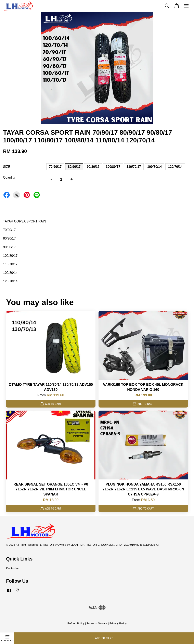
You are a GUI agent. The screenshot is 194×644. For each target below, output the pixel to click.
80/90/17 (74, 167)
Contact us (13, 568)
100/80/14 (154, 167)
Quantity (9, 177)
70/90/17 (55, 167)
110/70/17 (134, 167)
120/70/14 (175, 167)
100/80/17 (113, 167)
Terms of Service (97, 623)
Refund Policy (76, 623)
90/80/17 (93, 167)
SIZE (7, 167)
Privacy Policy (118, 623)
